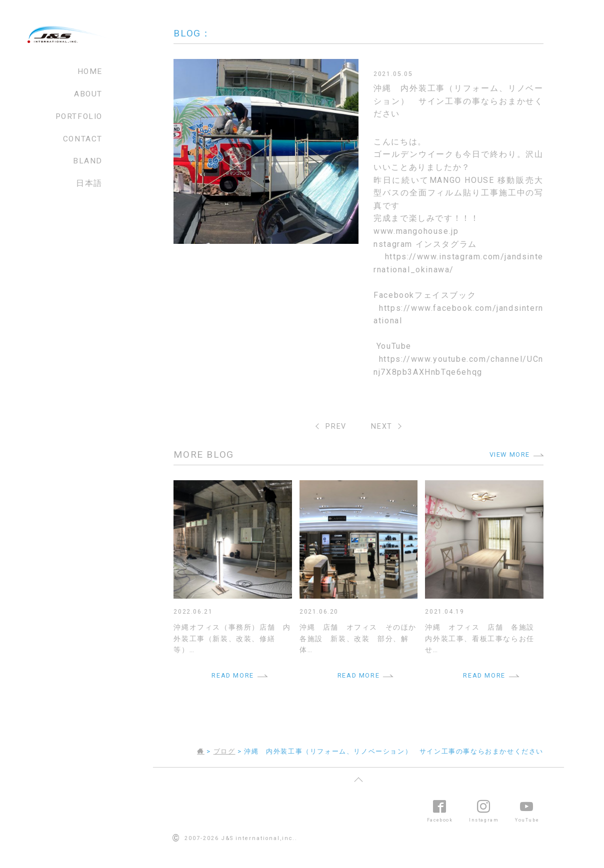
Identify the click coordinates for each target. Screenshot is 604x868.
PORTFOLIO (79, 116)
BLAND (88, 161)
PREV (336, 427)
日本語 (89, 183)
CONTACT (83, 139)
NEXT (381, 427)
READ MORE (232, 675)
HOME (90, 71)
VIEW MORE (510, 454)
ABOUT (88, 94)
